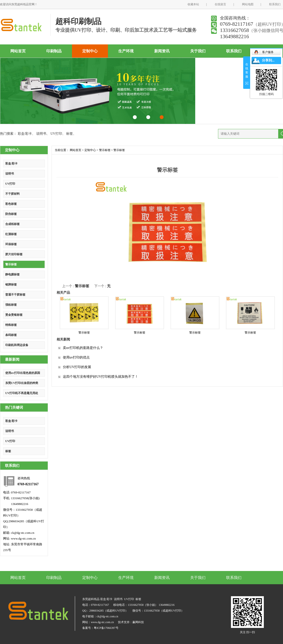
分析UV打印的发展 (77, 367)
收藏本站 (193, 4)
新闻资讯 (162, 51)
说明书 (41, 134)
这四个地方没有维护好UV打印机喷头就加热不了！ (100, 377)
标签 (70, 134)
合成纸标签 (12, 224)
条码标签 (11, 335)
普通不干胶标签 (15, 295)
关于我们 (198, 51)
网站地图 (248, 4)
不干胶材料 (12, 194)
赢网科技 (138, 622)
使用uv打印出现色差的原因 (23, 373)
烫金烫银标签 (14, 315)
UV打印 (56, 134)
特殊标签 (11, 325)
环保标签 (11, 244)
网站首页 (18, 51)
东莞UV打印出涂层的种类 (22, 383)
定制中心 (90, 51)
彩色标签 (11, 204)
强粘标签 (11, 305)
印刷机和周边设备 (17, 345)
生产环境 (126, 51)
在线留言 (220, 4)
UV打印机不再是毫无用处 (22, 393)
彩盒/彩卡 (25, 134)
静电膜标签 (12, 274)
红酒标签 (11, 234)
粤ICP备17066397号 (106, 628)
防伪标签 (11, 214)
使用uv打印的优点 (76, 357)
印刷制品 (54, 51)
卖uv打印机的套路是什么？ (83, 348)
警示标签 (11, 264)
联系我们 (275, 4)
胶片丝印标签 (14, 254)
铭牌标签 (11, 285)
